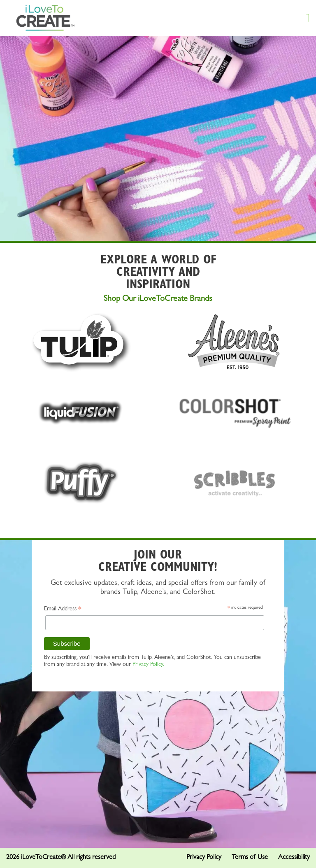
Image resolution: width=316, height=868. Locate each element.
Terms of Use (250, 858)
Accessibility (294, 858)
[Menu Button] (308, 18)
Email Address (63, 610)
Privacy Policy (204, 858)
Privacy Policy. (148, 665)
